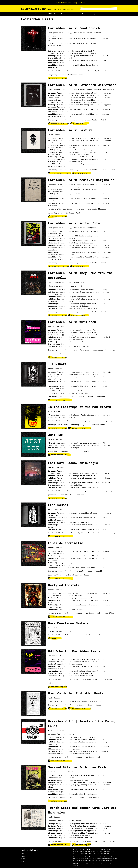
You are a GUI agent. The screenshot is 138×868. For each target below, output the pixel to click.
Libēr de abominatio (66, 543)
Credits (23, 859)
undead (61, 75)
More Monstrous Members (68, 623)
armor (60, 425)
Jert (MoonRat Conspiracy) (60, 33)
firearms (52, 495)
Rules (23, 14)
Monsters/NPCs (46, 14)
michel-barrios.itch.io (60, 400)
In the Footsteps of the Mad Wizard (79, 407)
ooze (82, 798)
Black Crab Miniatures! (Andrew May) (65, 286)
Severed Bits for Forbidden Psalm (78, 767)
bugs (87, 350)
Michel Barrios (55, 369)
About (104, 14)
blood (87, 575)
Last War (102, 170)
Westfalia (91, 228)
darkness (101, 397)
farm (82, 350)
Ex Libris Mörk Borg (33, 9)
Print (104, 120)
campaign (52, 425)
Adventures (65, 14)
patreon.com (55, 638)
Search (23, 856)
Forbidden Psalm (76, 75)
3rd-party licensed (97, 71)
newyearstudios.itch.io (60, 761)
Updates (97, 14)
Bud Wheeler (109, 90)
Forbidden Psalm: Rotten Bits (74, 223)
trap (113, 533)
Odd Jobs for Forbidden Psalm (74, 651)
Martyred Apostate (64, 585)
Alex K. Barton (55, 439)
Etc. (73, 14)
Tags (22, 853)
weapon (83, 425)
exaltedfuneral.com (58, 123)
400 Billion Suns (56, 327)
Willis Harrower (94, 90)
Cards (99, 705)
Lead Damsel (58, 505)
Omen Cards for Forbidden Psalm (76, 693)
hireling (75, 425)
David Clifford (94, 33)
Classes (30, 14)
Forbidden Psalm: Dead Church (74, 28)
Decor (56, 14)
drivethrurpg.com (57, 78)
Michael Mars (54, 628)
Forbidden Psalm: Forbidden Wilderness (82, 85)
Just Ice (55, 435)
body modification (56, 575)
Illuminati (57, 364)
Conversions (87, 14)
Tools (78, 14)
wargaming (52, 75)
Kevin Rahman (80, 33)
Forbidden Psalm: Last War (71, 130)
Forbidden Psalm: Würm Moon (72, 322)
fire (60, 213)
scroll (67, 425)
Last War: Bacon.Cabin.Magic (73, 463)
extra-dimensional (74, 575)
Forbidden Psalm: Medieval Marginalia (81, 180)
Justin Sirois (68, 772)
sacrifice (109, 613)
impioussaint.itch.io (59, 173)
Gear (37, 14)
